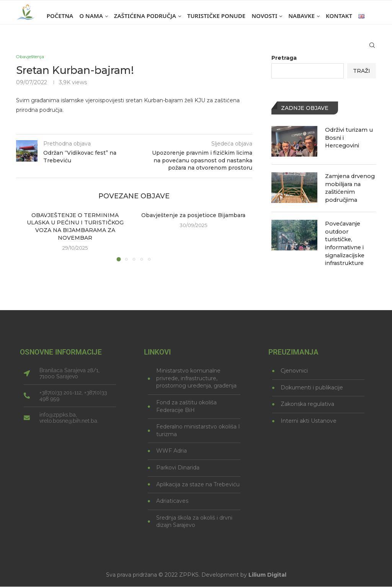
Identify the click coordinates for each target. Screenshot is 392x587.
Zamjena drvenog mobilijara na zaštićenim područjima (349, 187)
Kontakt (339, 16)
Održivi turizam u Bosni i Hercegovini (348, 137)
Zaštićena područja (145, 16)
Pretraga (284, 58)
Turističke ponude (216, 16)
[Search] (372, 49)
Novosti (264, 16)
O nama (91, 16)
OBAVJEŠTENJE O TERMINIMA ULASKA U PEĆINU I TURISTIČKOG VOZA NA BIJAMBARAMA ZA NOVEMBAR (75, 227)
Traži (362, 71)
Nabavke (301, 16)
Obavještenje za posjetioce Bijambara (193, 216)
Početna (60, 16)
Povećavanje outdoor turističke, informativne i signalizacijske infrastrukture (350, 237)
